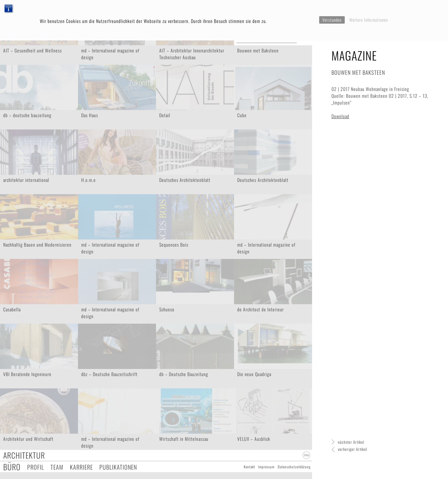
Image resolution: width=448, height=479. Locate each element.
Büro (12, 467)
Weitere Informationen (369, 20)
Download (340, 116)
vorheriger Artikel (353, 449)
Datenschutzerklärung (294, 467)
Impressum (266, 467)
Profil (36, 467)
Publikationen (118, 467)
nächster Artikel (351, 442)
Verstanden (332, 20)
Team (57, 467)
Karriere (81, 467)
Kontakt (249, 467)
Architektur (24, 455)
